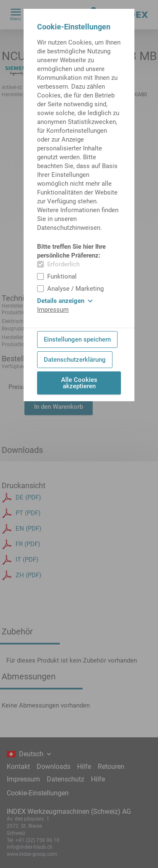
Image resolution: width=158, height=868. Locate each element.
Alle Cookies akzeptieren (79, 383)
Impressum (53, 310)
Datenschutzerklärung (75, 360)
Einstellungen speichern (77, 339)
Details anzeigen (65, 301)
